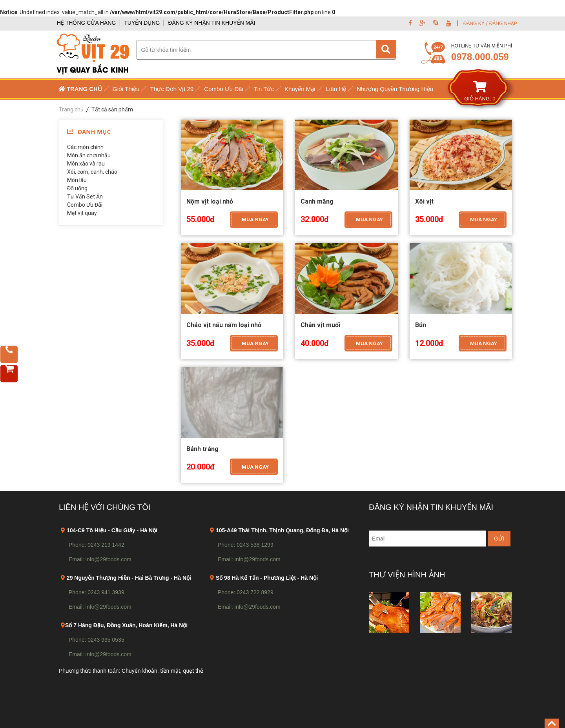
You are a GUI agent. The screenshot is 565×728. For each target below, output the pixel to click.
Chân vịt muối (320, 325)
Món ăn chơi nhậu (89, 155)
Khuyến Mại (300, 89)
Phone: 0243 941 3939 (97, 592)
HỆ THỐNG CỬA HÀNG (86, 23)
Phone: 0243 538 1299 (246, 545)
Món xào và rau (86, 164)
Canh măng (317, 201)
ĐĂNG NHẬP (503, 24)
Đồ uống (77, 188)
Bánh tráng (202, 449)
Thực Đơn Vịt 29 (172, 89)
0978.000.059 (480, 57)
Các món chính (85, 147)
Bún (421, 325)
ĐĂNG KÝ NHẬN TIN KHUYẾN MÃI (211, 23)
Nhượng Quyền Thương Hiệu (395, 89)
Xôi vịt (424, 201)
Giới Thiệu (126, 89)
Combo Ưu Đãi (224, 89)
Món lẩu (77, 180)
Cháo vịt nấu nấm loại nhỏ (224, 325)
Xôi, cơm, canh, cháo (92, 172)
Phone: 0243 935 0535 (97, 640)
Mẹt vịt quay (82, 213)
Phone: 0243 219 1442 (97, 545)
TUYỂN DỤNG (142, 23)
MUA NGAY (255, 219)
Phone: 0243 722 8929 (246, 592)
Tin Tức (264, 89)
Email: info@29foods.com (100, 559)
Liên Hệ (336, 89)
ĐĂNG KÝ (474, 24)
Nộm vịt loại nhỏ (210, 201)
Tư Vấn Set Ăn (85, 197)
